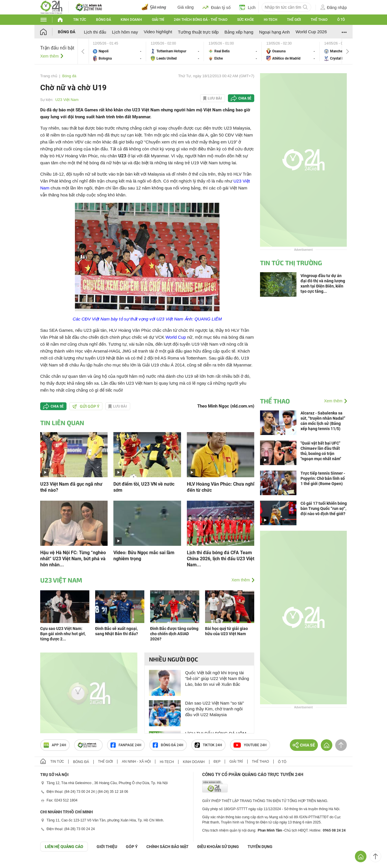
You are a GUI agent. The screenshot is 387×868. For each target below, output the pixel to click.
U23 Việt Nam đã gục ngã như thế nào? (71, 487)
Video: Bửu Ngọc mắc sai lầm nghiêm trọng (144, 556)
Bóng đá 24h (168, 745)
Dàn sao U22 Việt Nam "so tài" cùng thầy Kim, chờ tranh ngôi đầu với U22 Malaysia (214, 709)
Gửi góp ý (86, 406)
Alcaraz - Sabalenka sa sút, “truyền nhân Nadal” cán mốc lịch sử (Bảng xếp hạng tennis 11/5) (323, 421)
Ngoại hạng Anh (274, 32)
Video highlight (158, 32)
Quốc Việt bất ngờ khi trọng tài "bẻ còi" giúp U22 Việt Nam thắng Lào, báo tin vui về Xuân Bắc (217, 678)
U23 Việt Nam (67, 100)
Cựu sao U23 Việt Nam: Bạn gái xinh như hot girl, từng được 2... (63, 634)
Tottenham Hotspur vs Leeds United (175, 51)
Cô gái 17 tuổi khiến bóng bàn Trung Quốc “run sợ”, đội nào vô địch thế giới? (324, 508)
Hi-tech (271, 20)
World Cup (176, 337)
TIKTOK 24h (208, 745)
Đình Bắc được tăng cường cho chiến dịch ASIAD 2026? (174, 634)
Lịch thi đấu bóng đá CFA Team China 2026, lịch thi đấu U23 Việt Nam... (221, 559)
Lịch (247, 7)
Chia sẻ (245, 98)
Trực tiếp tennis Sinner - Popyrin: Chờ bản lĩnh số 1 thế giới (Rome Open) (323, 478)
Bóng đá (104, 20)
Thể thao (319, 20)
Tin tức (80, 20)
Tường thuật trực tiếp (198, 32)
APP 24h (55, 745)
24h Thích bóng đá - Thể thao (201, 20)
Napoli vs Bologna (117, 51)
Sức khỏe (246, 20)
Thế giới (294, 20)
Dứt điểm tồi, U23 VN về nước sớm (144, 487)
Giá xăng (186, 7)
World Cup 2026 (311, 32)
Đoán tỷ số (216, 7)
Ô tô (341, 20)
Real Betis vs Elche (233, 51)
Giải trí (158, 20)
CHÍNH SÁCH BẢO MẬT (167, 847)
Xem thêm (49, 56)
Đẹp (217, 762)
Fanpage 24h (126, 745)
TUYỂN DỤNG (260, 847)
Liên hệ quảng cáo (64, 847)
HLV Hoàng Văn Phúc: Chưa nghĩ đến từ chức (221, 487)
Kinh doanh (131, 20)
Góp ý (132, 847)
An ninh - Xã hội (136, 762)
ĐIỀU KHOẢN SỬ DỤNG (218, 847)
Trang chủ (49, 76)
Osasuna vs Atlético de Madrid (291, 51)
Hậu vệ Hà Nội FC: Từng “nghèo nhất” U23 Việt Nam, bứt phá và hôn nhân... (73, 559)
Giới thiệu (107, 847)
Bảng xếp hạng (239, 32)
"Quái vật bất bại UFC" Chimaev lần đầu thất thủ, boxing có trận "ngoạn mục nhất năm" (321, 451)
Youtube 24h (250, 745)
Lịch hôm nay (125, 32)
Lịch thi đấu (95, 32)
